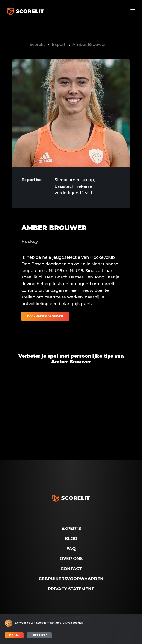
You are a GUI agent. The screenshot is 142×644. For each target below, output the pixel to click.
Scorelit (37, 45)
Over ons (71, 559)
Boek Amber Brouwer (45, 316)
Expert (59, 45)
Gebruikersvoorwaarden (71, 579)
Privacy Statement (71, 589)
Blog (71, 539)
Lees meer (39, 635)
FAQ (71, 549)
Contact (71, 569)
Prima (14, 635)
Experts (71, 529)
